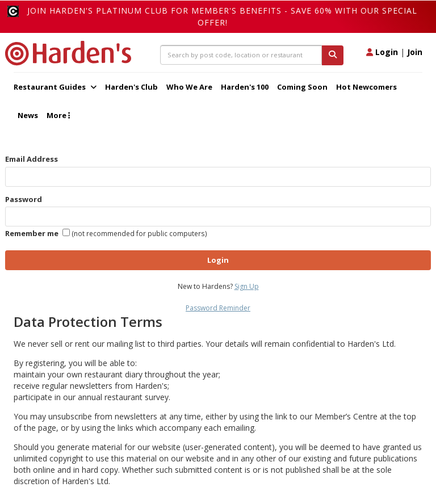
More (58, 115)
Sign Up (247, 286)
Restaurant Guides (55, 87)
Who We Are (189, 87)
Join (415, 52)
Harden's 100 (245, 87)
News (28, 115)
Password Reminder (218, 308)
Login (382, 52)
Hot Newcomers (366, 87)
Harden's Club (131, 87)
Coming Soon (302, 87)
